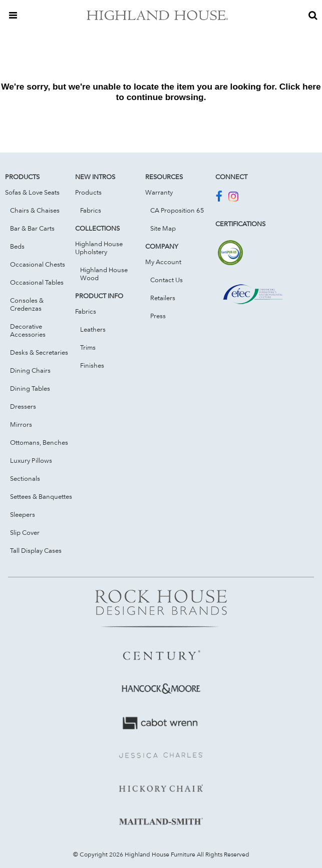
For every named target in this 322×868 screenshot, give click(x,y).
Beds (17, 246)
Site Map (163, 228)
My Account (163, 262)
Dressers (23, 406)
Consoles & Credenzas (27, 304)
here (312, 87)
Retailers (163, 298)
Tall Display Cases (36, 550)
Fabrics (91, 210)
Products (88, 192)
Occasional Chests (38, 264)
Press (158, 316)
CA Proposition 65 (177, 210)
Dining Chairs (30, 370)
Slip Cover (25, 532)
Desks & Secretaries (39, 352)
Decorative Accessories (28, 330)
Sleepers (23, 514)
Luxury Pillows (31, 460)
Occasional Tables (37, 282)
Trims (88, 347)
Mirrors (21, 424)
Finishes (92, 365)
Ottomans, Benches (39, 442)
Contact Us (167, 280)
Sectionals (25, 478)
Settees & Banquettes (41, 496)
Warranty (159, 192)
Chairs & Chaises (35, 210)
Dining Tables (30, 388)
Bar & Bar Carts (32, 228)
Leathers (93, 329)
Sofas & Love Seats (32, 192)
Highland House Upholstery (99, 248)
